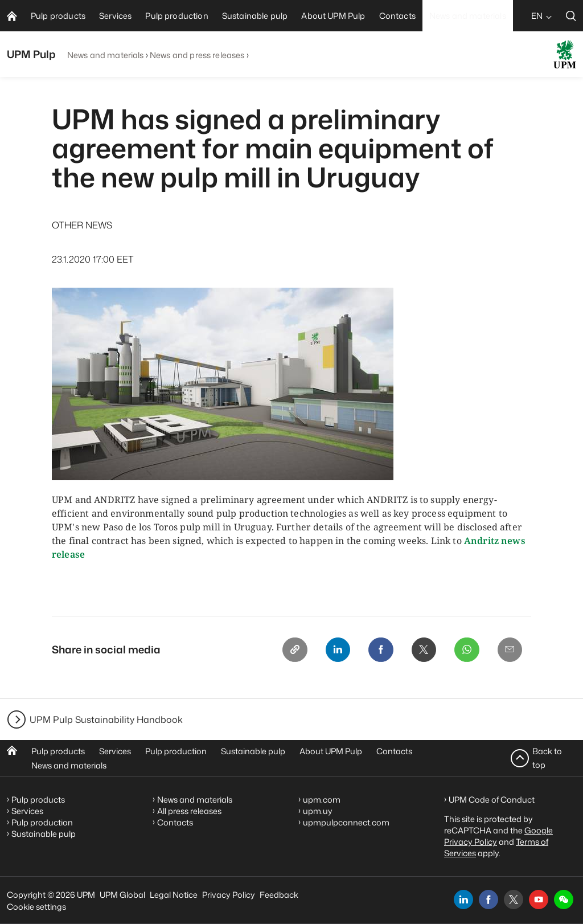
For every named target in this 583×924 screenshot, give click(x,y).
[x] (514, 900)
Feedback (279, 895)
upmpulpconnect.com (346, 822)
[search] (571, 16)
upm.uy (318, 811)
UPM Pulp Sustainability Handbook (106, 719)
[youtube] (539, 900)
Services (115, 751)
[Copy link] (293, 650)
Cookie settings (36, 907)
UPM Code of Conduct (492, 800)
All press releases (189, 811)
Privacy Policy (229, 895)
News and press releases (197, 55)
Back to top (547, 758)
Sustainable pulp (253, 751)
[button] (564, 900)
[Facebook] (380, 650)
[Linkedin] (336, 650)
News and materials (106, 55)
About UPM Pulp (331, 751)
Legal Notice (174, 895)
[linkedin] (463, 900)
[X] (423, 650)
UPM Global (122, 895)
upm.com (322, 800)
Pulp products (58, 751)
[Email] (510, 650)
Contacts (394, 751)
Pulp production (176, 751)
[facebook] (488, 900)
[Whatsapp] (466, 650)
